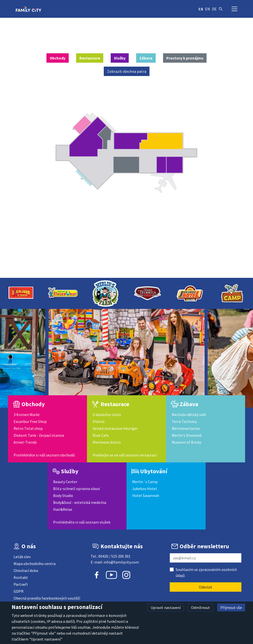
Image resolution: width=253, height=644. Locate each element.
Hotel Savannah (146, 495)
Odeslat (206, 587)
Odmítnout (200, 607)
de (214, 9)
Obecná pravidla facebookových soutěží (47, 598)
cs (201, 9)
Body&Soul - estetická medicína (80, 502)
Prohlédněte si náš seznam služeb (82, 522)
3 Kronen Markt (27, 415)
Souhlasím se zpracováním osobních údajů (206, 572)
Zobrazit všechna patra (127, 71)
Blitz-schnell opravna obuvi (76, 489)
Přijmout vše (231, 607)
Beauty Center (65, 482)
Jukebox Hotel (145, 489)
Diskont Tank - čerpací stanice (39, 435)
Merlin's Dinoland (187, 435)
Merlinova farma (186, 428)
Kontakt (21, 577)
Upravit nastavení (166, 607)
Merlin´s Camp (145, 482)
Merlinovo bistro (107, 442)
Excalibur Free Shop (30, 421)
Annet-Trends (25, 442)
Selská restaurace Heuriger (115, 428)
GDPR (19, 591)
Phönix (99, 421)
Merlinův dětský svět (189, 415)
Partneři (21, 584)
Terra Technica (184, 421)
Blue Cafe (101, 435)
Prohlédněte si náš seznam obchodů (44, 455)
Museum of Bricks (187, 442)
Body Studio (63, 495)
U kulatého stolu (107, 415)
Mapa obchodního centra (35, 564)
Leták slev (22, 557)
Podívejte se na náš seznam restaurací (125, 455)
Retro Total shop (28, 428)
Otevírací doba (26, 570)
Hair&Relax (63, 509)
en (208, 9)
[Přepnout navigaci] (234, 9)
